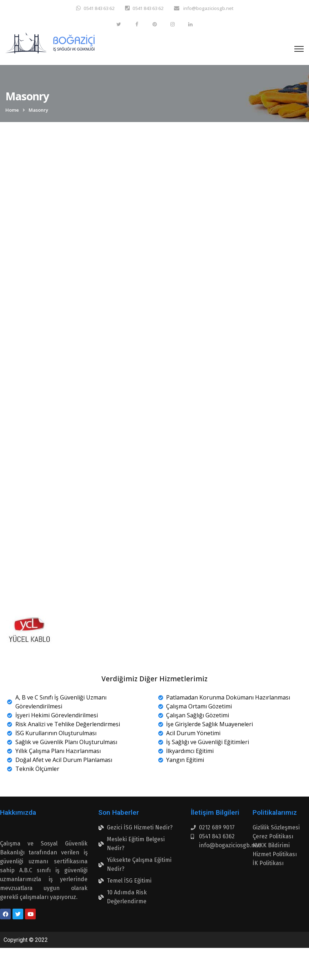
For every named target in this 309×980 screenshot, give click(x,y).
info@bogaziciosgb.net (208, 8)
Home (12, 110)
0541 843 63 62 (99, 8)
